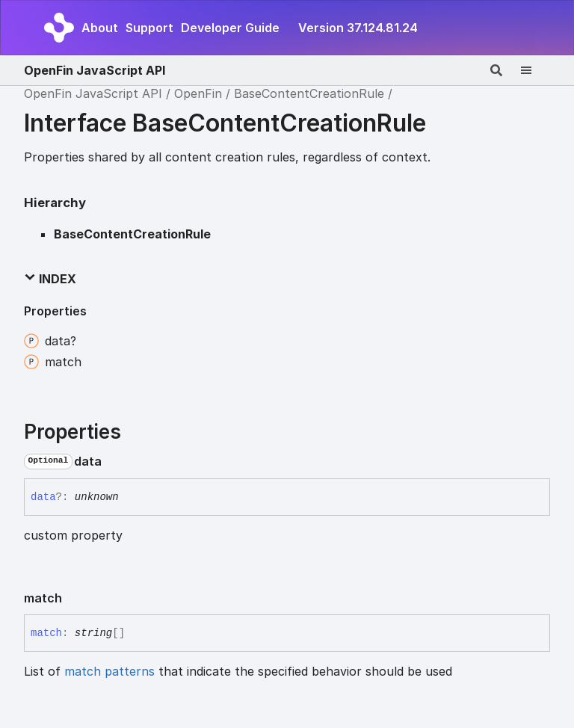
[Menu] (535, 70)
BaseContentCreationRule (309, 93)
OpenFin (198, 93)
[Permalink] (114, 461)
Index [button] (50, 279)
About (100, 28)
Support (149, 28)
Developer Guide (230, 28)
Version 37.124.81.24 (358, 28)
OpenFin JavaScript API (95, 70)
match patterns (109, 671)
